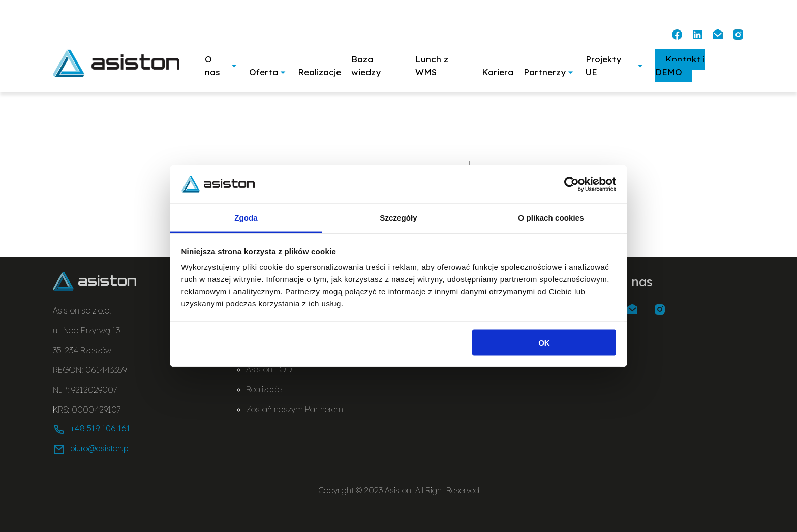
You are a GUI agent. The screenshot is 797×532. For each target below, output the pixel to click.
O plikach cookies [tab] (551, 218)
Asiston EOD (269, 369)
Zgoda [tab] (246, 218)
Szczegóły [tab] (398, 218)
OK (544, 342)
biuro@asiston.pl (91, 449)
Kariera (498, 72)
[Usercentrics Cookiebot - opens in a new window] (572, 184)
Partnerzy (549, 72)
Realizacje (319, 72)
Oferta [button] (268, 72)
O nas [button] (222, 66)
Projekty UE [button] (615, 66)
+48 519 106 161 (91, 429)
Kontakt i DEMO (680, 66)
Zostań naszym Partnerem (295, 409)
